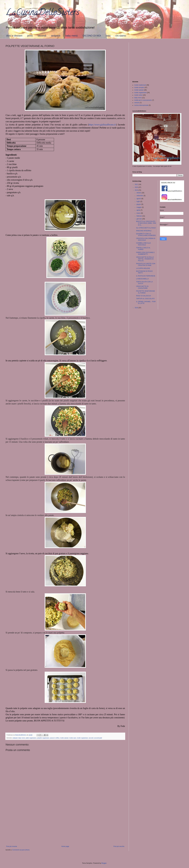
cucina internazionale (141, 105)
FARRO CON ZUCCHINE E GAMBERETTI (145, 253)
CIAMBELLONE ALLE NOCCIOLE (143, 244)
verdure (137, 103)
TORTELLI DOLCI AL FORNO (143, 249)
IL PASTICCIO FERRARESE (146, 276)
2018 (137, 308)
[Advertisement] (65, 825)
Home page (65, 846)
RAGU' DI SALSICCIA (143, 296)
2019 (137, 190)
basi (108, 36)
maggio (139, 207)
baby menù (72, 36)
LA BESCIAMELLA (142, 279)
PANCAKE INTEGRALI (144, 231)
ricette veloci (138, 95)
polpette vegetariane (43, 738)
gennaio (139, 219)
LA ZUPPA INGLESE (143, 268)
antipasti (56, 36)
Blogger (104, 863)
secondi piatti (98, 738)
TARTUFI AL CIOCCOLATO (145, 299)
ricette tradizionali (140, 85)
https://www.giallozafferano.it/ (102, 125)
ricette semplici (139, 88)
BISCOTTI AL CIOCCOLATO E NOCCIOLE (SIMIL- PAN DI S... (146, 223)
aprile (139, 210)
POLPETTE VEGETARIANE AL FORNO (145, 292)
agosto (139, 199)
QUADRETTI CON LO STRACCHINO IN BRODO (146, 235)
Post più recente (12, 846)
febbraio (139, 216)
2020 (137, 187)
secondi (42, 36)
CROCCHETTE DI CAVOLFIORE (142, 287)
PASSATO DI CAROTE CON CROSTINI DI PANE (146, 265)
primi (30, 36)
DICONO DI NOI (92, 36)
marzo (139, 213)
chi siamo (121, 36)
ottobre (139, 193)
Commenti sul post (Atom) (21, 850)
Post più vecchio (119, 846)
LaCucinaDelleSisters (42, 13)
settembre (140, 196)
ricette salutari (64, 738)
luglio (138, 201)
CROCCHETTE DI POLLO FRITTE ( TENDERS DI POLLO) (145, 259)
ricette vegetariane (83, 738)
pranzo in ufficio (55, 738)
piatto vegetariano (31, 738)
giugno (139, 204)
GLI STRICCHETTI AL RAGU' (146, 228)
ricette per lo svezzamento (143, 100)
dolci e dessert (14, 36)
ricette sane (73, 738)
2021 (137, 184)
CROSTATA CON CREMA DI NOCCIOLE (146, 239)
